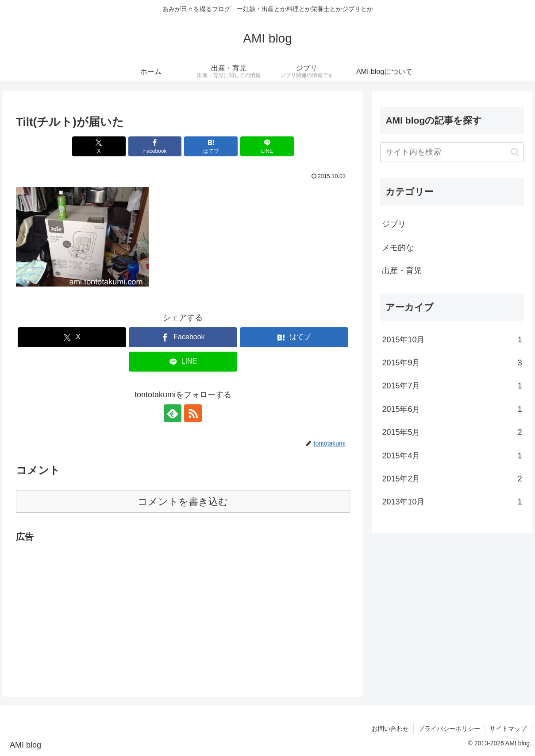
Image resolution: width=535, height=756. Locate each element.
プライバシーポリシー (449, 729)
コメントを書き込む (183, 502)
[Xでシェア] (99, 146)
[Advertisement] (183, 607)
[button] (515, 152)
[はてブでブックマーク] (211, 146)
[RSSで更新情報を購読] (193, 413)
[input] (452, 152)
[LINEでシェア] (267, 146)
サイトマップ (508, 729)
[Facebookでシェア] (155, 146)
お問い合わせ (390, 729)
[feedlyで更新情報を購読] (173, 413)
